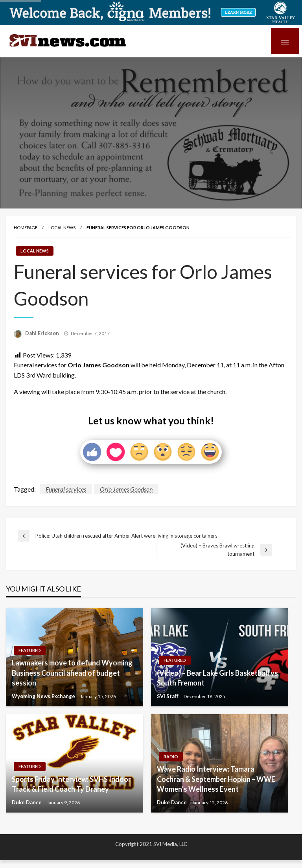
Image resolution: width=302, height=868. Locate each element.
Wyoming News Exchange (44, 696)
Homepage (26, 228)
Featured (30, 650)
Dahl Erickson (43, 333)
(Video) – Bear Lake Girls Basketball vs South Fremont (217, 678)
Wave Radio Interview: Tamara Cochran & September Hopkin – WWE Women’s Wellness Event (216, 779)
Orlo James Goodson (126, 489)
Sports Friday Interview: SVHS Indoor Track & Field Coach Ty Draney (71, 784)
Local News (62, 228)
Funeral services (66, 489)
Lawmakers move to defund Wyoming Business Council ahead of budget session (72, 673)
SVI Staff (168, 696)
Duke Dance (27, 802)
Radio (171, 757)
